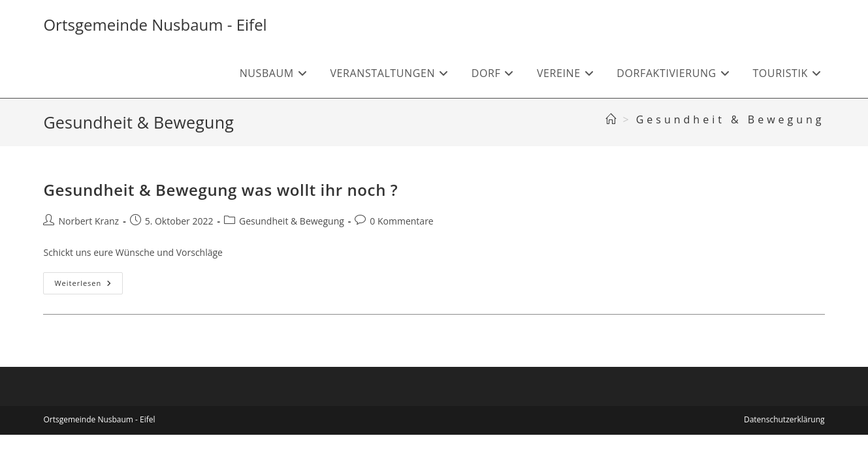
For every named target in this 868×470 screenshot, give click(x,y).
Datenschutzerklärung (784, 419)
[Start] (612, 119)
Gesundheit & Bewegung (731, 119)
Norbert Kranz (88, 221)
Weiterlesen (88, 286)
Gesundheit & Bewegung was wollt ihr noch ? (220, 190)
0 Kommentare (401, 221)
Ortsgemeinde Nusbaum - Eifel (155, 24)
